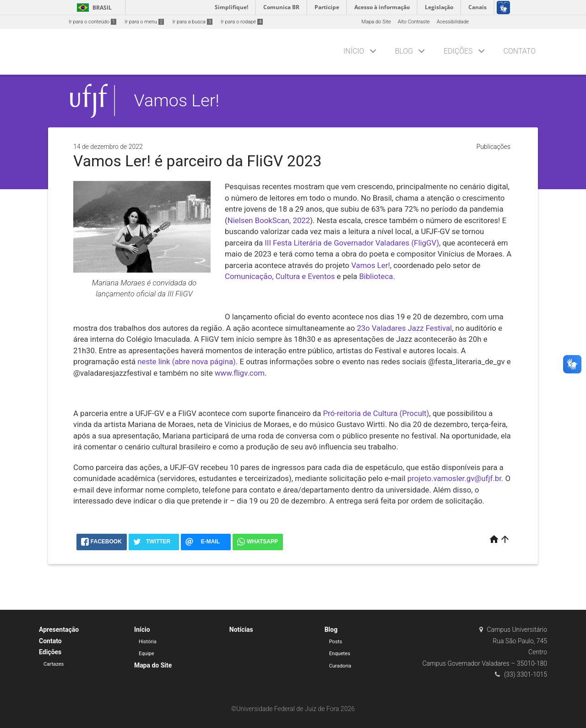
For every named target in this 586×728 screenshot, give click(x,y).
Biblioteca (376, 276)
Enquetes (340, 654)
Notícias (241, 629)
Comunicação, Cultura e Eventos (280, 276)
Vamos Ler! (177, 100)
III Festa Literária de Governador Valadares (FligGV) (352, 243)
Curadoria (340, 666)
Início (354, 51)
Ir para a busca (192, 22)
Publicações (494, 147)
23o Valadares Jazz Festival (404, 328)
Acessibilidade (453, 22)
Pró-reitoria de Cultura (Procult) (376, 413)
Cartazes (54, 664)
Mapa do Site (376, 22)
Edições (458, 51)
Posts (336, 642)
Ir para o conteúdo (92, 22)
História (148, 642)
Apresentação (59, 629)
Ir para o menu (144, 22)
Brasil (93, 8)
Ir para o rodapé (242, 22)
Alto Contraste (414, 22)
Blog (404, 51)
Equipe (146, 654)
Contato (520, 51)
